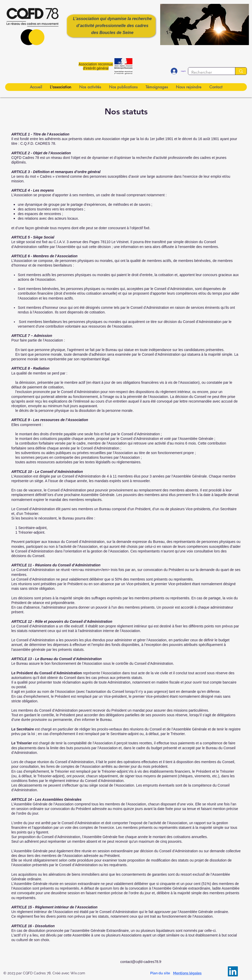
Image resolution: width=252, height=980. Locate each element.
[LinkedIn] (233, 971)
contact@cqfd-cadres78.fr (141, 962)
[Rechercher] (208, 72)
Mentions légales (187, 973)
